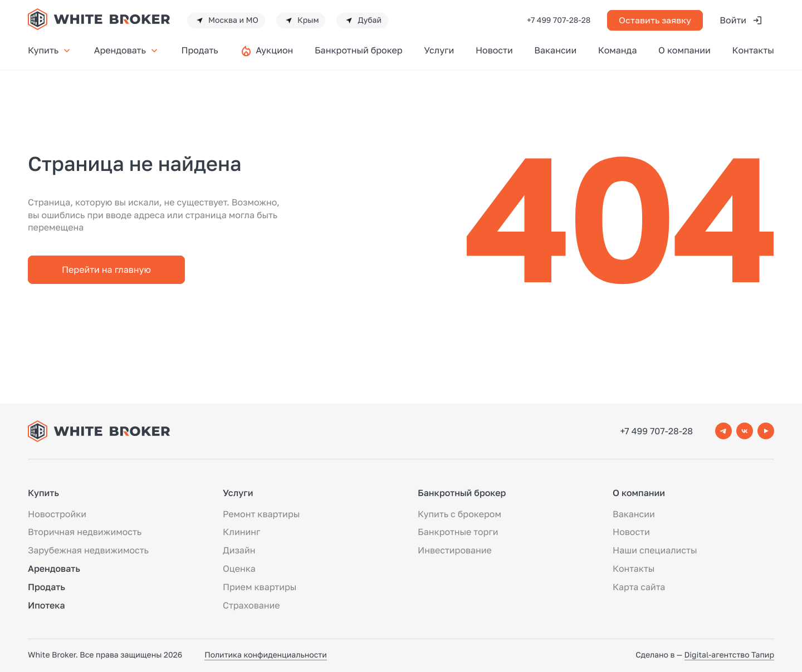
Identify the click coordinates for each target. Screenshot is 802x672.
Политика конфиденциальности (266, 655)
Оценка (239, 568)
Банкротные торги (458, 532)
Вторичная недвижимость (85, 532)
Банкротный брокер (359, 50)
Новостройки (57, 514)
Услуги (439, 50)
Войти (741, 20)
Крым (301, 21)
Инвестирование (455, 550)
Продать (199, 50)
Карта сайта (639, 587)
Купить (50, 50)
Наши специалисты (655, 550)
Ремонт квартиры (261, 514)
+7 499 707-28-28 (559, 20)
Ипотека (47, 605)
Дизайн (239, 550)
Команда (618, 50)
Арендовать (127, 50)
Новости (494, 50)
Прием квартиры (260, 587)
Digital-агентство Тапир (729, 655)
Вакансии (555, 50)
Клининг (241, 532)
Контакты (753, 50)
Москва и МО (226, 21)
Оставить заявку (655, 20)
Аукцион (274, 50)
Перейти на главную (106, 269)
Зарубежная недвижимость (88, 550)
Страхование (251, 605)
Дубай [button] (362, 21)
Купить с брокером (459, 514)
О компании (684, 50)
